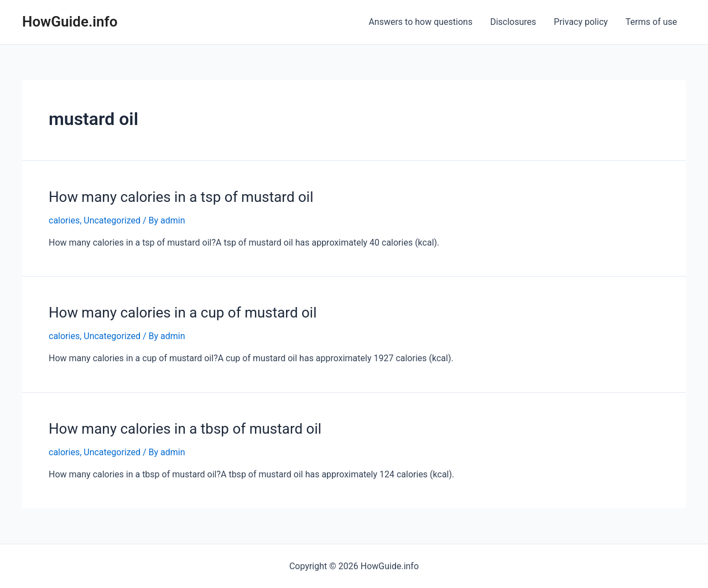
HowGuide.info (70, 22)
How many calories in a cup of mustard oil (183, 313)
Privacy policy (581, 22)
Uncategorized (112, 220)
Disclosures (513, 22)
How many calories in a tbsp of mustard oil (185, 429)
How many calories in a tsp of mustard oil (181, 197)
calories (64, 220)
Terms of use (651, 22)
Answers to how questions (420, 22)
